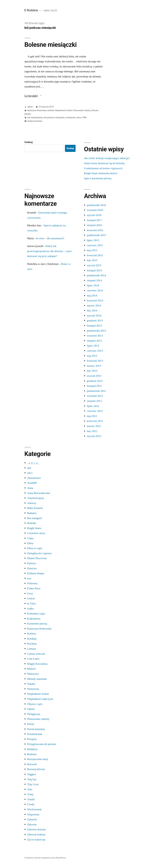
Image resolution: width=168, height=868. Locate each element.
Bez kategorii (35, 518)
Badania (32, 513)
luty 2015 (92, 260)
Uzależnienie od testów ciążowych (103, 168)
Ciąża (30, 538)
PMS (84, 118)
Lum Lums (33, 659)
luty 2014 (92, 311)
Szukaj (29, 142)
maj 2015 (92, 250)
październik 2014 (96, 275)
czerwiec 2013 (95, 351)
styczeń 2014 (94, 316)
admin (30, 107)
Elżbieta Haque (36, 573)
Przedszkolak (35, 734)
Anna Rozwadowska (39, 493)
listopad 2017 (94, 220)
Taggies (32, 774)
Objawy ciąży (35, 704)
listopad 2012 (94, 386)
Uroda (31, 804)
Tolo (30, 789)
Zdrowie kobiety (36, 835)
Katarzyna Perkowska (37, 110)
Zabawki (32, 819)
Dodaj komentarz (35, 121)
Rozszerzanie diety (38, 759)
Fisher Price (34, 588)
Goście (31, 598)
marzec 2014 (94, 306)
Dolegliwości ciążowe (40, 553)
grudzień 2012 (95, 381)
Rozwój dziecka (36, 769)
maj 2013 (92, 356)
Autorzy (32, 503)
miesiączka (71, 118)
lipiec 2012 (93, 406)
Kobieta (51, 110)
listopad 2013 (94, 326)
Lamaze (32, 649)
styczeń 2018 (94, 215)
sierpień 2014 (94, 280)
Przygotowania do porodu (42, 744)
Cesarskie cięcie (36, 533)
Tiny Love (33, 784)
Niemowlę (33, 689)
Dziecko (32, 568)
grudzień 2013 (95, 321)
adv (29, 468)
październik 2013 (96, 331)
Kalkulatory (34, 619)
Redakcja (32, 749)
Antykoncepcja (36, 498)
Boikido (32, 523)
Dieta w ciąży (35, 548)
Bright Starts (34, 528)
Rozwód (32, 764)
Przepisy (32, 739)
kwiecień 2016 (95, 230)
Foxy (30, 594)
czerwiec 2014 (95, 290)
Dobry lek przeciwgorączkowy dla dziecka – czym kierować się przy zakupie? (49, 251)
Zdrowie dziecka (37, 829)
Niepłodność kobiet (64, 110)
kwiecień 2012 (95, 421)
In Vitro (32, 604)
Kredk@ (32, 639)
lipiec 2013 (93, 346)
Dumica (32, 563)
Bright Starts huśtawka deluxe (101, 173)
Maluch (31, 669)
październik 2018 (96, 205)
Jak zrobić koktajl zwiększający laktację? (107, 158)
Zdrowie (32, 824)
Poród (31, 724)
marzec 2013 (94, 366)
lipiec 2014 (93, 285)
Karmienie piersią (37, 624)
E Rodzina (31, 10)
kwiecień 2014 (95, 300)
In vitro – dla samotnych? (50, 238)
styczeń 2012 (94, 436)
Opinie (31, 709)
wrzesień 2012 (95, 396)
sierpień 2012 (94, 401)
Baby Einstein (35, 508)
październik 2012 (96, 391)
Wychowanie (35, 809)
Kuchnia (32, 644)
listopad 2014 (94, 270)
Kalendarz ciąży (36, 614)
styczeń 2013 (94, 376)
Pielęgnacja (34, 714)
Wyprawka (33, 814)
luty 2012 (92, 431)
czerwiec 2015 (95, 245)
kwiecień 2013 (95, 361)
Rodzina (32, 754)
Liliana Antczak (36, 654)
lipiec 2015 (93, 240)
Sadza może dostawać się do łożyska (104, 163)
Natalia (31, 684)
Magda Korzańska (37, 664)
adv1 (30, 473)
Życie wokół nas (36, 840)
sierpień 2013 (94, 341)
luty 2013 (92, 371)
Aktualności (34, 478)
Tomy (30, 794)
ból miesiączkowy (35, 118)
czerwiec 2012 (95, 411)
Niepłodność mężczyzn (40, 699)
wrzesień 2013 (95, 336)
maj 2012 (92, 416)
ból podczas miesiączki (54, 118)
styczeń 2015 (94, 265)
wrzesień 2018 (95, 210)
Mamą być (33, 674)
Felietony (32, 583)
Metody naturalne (37, 679)
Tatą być (32, 779)
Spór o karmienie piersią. (98, 178)
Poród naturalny (36, 729)
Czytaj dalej (33, 96)
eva (29, 578)
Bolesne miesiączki (51, 45)
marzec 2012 (94, 426)
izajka (31, 608)
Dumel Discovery (37, 558)
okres (79, 118)
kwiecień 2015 (95, 255)
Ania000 (32, 483)
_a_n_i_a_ (33, 463)
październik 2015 (96, 235)
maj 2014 (92, 296)
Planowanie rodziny (82, 110)
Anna (30, 488)
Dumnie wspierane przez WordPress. (50, 858)
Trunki (31, 799)
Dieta (30, 543)
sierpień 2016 (94, 225)
